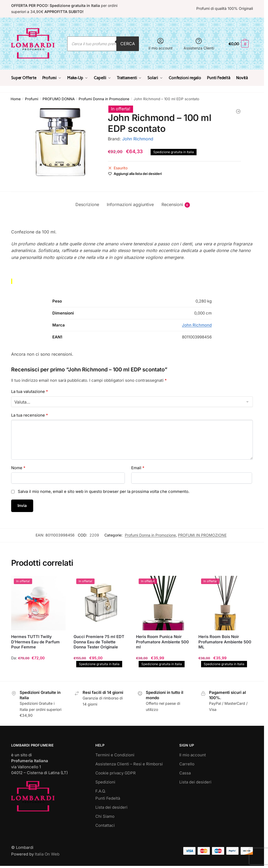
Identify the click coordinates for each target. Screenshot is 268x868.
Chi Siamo (105, 816)
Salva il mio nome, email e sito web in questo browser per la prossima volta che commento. (104, 491)
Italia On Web (47, 854)
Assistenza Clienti (199, 44)
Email (138, 468)
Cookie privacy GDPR (116, 773)
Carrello (187, 764)
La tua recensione (30, 415)
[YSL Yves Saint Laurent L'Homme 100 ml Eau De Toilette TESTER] (238, 111)
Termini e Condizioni (115, 755)
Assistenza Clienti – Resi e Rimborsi (129, 764)
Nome (18, 468)
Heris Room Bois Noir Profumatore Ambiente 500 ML (225, 642)
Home (16, 99)
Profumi (32, 99)
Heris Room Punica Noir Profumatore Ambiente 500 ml (162, 642)
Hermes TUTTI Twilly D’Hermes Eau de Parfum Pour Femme (35, 642)
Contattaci (105, 825)
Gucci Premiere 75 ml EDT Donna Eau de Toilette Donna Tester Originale (99, 642)
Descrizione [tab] (87, 204)
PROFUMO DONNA (59, 99)
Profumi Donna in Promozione (104, 99)
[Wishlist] (138, 174)
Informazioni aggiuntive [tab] (130, 204)
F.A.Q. (101, 791)
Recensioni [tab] (172, 205)
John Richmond (138, 139)
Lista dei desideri (111, 807)
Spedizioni (105, 782)
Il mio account (161, 44)
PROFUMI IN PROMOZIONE (202, 535)
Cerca (128, 44)
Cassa (185, 773)
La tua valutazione (30, 391)
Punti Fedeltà (108, 798)
